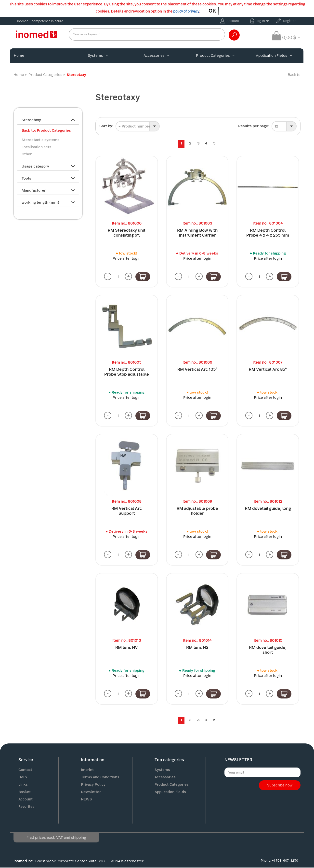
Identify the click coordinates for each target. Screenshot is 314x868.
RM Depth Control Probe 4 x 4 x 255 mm (268, 233)
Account (233, 21)
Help (23, 777)
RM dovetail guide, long (268, 509)
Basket (25, 792)
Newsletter (91, 792)
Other (27, 154)
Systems (98, 56)
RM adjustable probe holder (197, 511)
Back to (294, 75)
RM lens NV (127, 648)
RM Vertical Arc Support (127, 511)
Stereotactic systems (40, 140)
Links (23, 785)
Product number (134, 126)
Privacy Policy (93, 785)
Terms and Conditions (100, 777)
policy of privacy (186, 11)
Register (289, 21)
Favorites (26, 807)
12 (276, 126)
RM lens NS (197, 648)
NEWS (86, 799)
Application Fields (274, 56)
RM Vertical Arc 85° (268, 370)
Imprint (87, 770)
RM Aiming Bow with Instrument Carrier (197, 233)
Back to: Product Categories (46, 130)
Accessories (157, 56)
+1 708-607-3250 (285, 861)
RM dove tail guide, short (268, 650)
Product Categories (215, 56)
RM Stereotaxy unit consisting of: (127, 233)
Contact (25, 770)
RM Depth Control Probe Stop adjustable (127, 372)
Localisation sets (36, 147)
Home (19, 56)
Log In (260, 21)
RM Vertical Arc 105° (197, 370)
